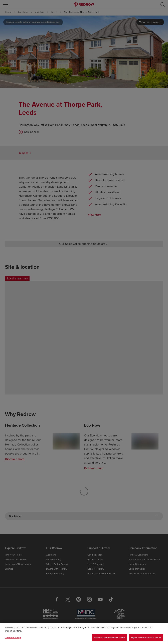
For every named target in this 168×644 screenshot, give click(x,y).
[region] (84, 633)
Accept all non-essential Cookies (110, 638)
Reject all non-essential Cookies (146, 638)
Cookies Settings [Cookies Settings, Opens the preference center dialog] (13, 638)
